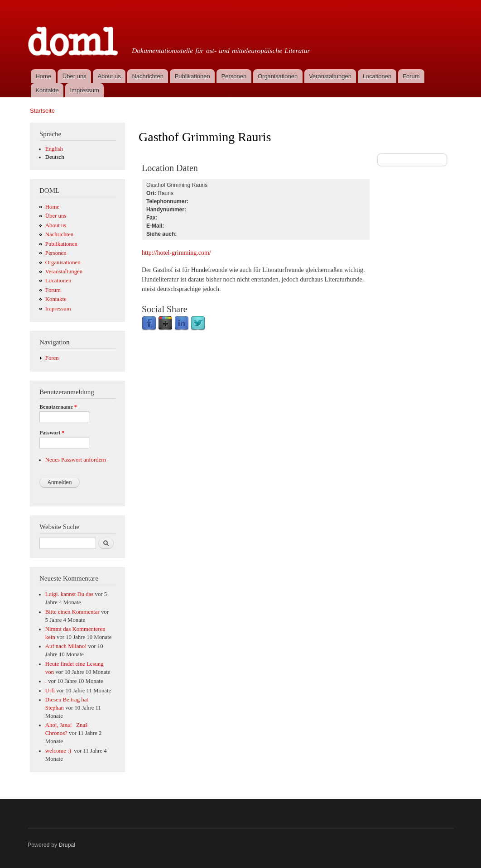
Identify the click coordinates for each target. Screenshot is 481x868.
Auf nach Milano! (66, 646)
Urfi (50, 691)
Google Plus (165, 324)
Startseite (42, 111)
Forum (411, 76)
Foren (52, 358)
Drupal (67, 845)
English (54, 149)
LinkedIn (182, 324)
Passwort (52, 433)
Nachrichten (148, 76)
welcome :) (59, 751)
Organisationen (278, 76)
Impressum (85, 90)
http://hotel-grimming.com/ (176, 253)
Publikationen (192, 76)
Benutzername (58, 407)
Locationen (377, 76)
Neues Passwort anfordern (76, 460)
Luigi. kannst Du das (70, 594)
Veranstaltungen (330, 76)
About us (109, 76)
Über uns (75, 76)
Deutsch (55, 157)
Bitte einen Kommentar (72, 612)
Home (43, 76)
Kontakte (47, 90)
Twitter (198, 324)
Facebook (149, 324)
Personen (234, 76)
